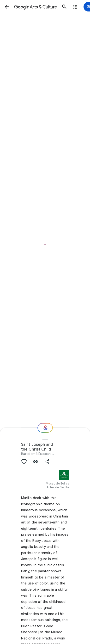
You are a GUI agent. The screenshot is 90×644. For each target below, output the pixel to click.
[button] (7, 7)
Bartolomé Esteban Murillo (42, 454)
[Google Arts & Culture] (36, 7)
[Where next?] (45, 428)
